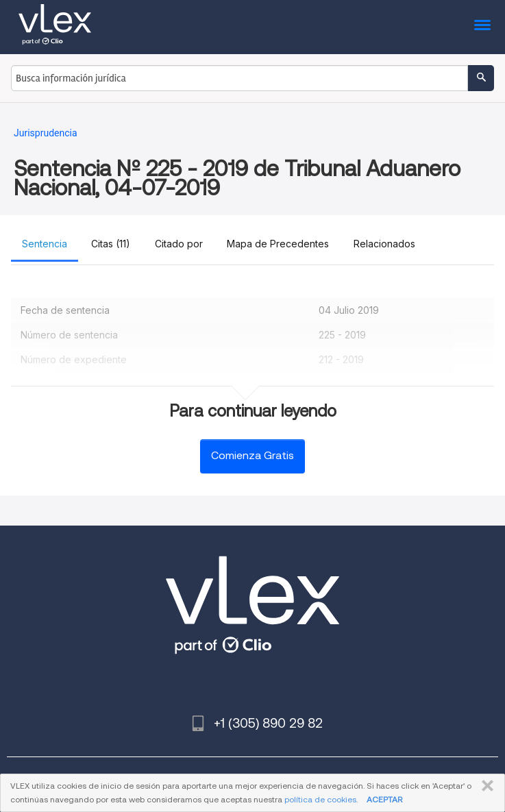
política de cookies (320, 799)
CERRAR (485, 786)
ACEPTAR (384, 799)
